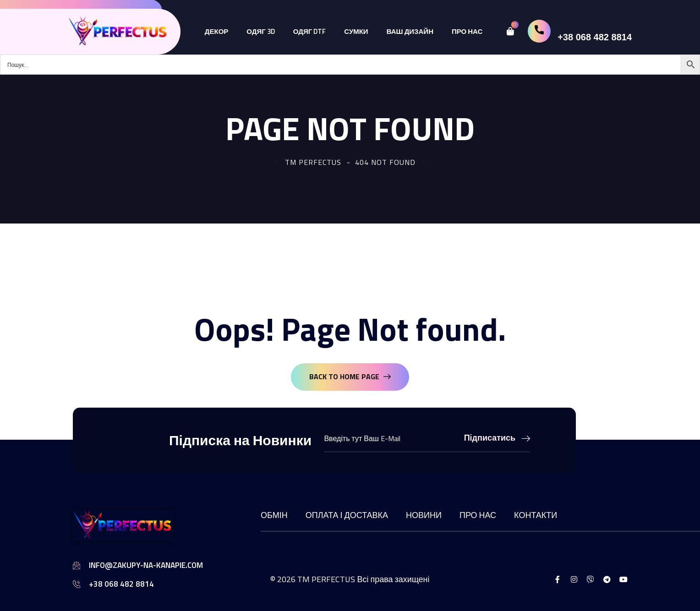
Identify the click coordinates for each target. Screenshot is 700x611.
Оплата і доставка (347, 515)
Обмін (274, 515)
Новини (424, 515)
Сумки (356, 31)
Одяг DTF (309, 31)
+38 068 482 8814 (595, 37)
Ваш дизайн (410, 31)
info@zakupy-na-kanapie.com (146, 565)
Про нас (467, 31)
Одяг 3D (260, 31)
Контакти (536, 515)
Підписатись (497, 438)
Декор (217, 31)
